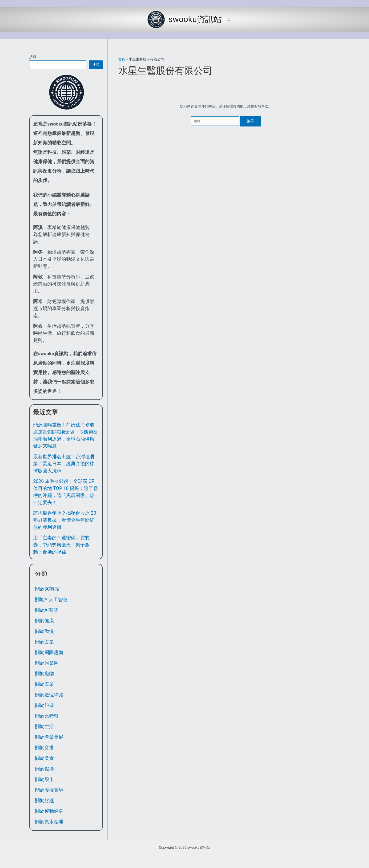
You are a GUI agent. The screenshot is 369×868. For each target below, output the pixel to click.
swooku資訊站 (195, 19)
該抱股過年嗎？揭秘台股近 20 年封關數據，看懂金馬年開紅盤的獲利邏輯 (65, 520)
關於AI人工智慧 (51, 600)
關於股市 (44, 779)
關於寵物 (44, 674)
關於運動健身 (49, 811)
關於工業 (44, 684)
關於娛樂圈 (47, 663)
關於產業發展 (49, 737)
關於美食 (44, 758)
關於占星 (44, 642)
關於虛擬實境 (49, 790)
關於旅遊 (44, 705)
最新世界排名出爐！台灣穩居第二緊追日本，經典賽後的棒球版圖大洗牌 (64, 464)
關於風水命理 (49, 822)
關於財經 (44, 801)
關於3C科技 (47, 589)
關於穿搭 (44, 748)
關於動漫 (44, 631)
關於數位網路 (49, 695)
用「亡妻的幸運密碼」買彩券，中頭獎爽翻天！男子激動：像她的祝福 (61, 545)
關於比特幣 (47, 716)
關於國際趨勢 (49, 652)
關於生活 (44, 726)
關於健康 (44, 621)
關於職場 (44, 769)
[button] (229, 20)
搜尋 (33, 57)
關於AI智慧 (47, 610)
